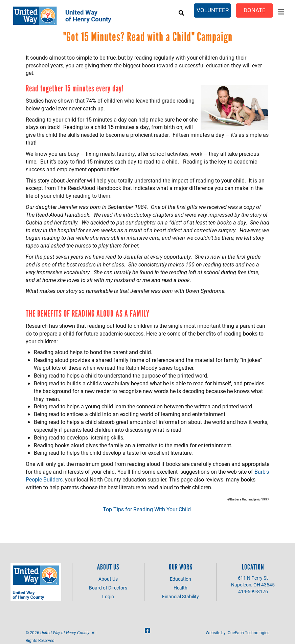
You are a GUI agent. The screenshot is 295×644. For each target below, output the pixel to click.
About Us (108, 579)
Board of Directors (108, 588)
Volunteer (213, 10)
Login (108, 596)
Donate (255, 10)
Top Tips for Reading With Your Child (147, 509)
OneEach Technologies (248, 632)
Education (180, 579)
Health (180, 588)
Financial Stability (180, 596)
